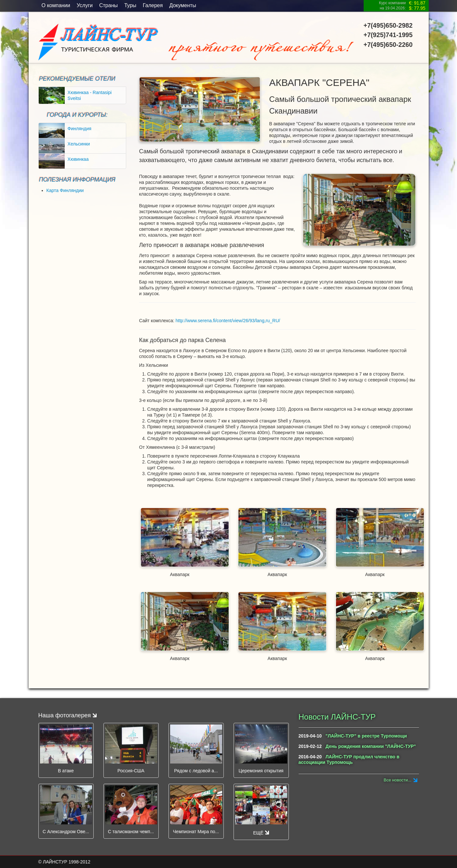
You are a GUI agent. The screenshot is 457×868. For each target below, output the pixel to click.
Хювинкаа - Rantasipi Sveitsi (90, 95)
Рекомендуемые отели (77, 79)
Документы (182, 5)
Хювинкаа (78, 159)
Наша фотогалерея (67, 715)
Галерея (153, 5)
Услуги (85, 5)
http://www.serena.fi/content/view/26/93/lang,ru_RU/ (228, 321)
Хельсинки (79, 144)
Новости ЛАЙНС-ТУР (337, 717)
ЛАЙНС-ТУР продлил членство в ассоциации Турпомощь (349, 759)
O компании (56, 5)
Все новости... (398, 780)
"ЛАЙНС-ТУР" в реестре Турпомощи (366, 736)
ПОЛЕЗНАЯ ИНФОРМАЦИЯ (77, 180)
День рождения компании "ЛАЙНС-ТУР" (371, 746)
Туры (130, 5)
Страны (108, 5)
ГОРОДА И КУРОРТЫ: (77, 115)
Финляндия (80, 129)
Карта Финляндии (65, 190)
